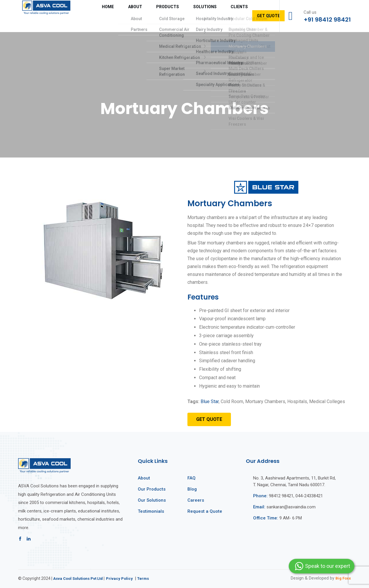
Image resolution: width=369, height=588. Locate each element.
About (120, 16)
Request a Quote (205, 511)
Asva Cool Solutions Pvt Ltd (80, 578)
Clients (204, 16)
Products (145, 16)
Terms (149, 578)
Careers (196, 500)
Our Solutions (152, 500)
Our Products (152, 489)
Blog (192, 489)
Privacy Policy (124, 578)
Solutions (176, 16)
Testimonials (151, 511)
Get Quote (232, 16)
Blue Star (210, 401)
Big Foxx (342, 578)
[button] (209, 419)
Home (98, 16)
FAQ (192, 478)
